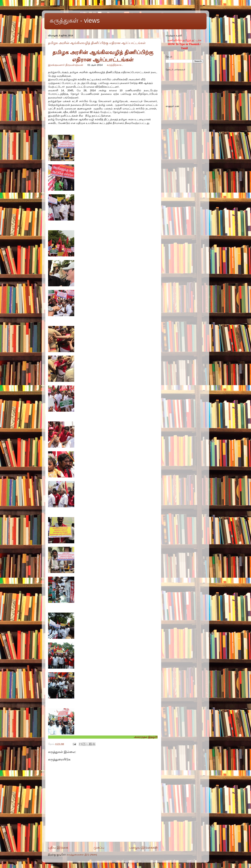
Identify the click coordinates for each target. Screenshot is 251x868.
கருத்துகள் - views (75, 21)
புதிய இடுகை (58, 847)
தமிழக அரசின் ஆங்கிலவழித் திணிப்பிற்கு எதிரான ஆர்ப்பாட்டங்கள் (97, 43)
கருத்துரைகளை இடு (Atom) (82, 855)
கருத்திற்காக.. (115, 65)
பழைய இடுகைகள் (144, 847)
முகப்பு (99, 847)
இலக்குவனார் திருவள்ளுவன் (66, 65)
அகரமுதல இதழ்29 (146, 737)
